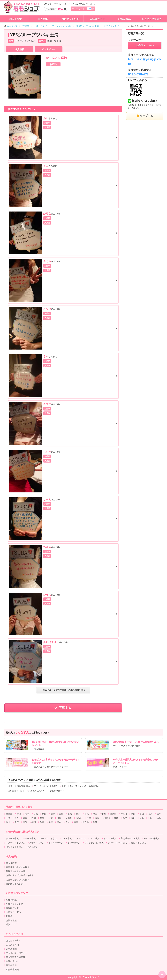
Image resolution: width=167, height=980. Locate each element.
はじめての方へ (13, 940)
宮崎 (76, 822)
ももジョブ (11, 26)
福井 (159, 814)
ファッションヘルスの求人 (45, 786)
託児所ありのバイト (36, 791)
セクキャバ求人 (56, 843)
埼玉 (95, 814)
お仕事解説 (11, 900)
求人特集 (43, 19)
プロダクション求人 (94, 843)
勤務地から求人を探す (17, 871)
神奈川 (124, 814)
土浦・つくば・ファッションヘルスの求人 (79, 786)
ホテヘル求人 (29, 838)
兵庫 (89, 818)
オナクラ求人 (110, 838)
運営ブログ (11, 924)
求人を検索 (11, 863)
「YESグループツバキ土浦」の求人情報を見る (63, 690)
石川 (150, 814)
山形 (53, 814)
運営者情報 (11, 965)
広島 (142, 818)
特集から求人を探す (16, 884)
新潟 (133, 814)
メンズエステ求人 (15, 847)
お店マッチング (70, 19)
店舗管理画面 (12, 969)
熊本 (59, 822)
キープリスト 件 (83, 9)
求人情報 (20, 49)
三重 (51, 818)
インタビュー (49, 49)
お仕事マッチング (15, 904)
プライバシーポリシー (17, 953)
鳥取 (116, 818)
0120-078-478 (138, 74)
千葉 (104, 814)
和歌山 (107, 818)
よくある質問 (12, 945)
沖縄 (95, 822)
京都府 (69, 818)
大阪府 (79, 818)
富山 (142, 814)
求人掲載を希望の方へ (17, 957)
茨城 (70, 814)
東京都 (113, 814)
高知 (25, 822)
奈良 (97, 818)
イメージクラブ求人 (16, 843)
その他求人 (33, 847)
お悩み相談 (11, 920)
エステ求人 (66, 838)
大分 (68, 822)
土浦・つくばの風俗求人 (18, 786)
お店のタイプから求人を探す (20, 875)
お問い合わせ (12, 961)
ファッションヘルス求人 (88, 838)
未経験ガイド (97, 19)
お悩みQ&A (124, 19)
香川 (8, 822)
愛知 (42, 818)
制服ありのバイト (57, 791)
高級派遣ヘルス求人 (130, 838)
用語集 (9, 916)
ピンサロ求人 (74, 843)
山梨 (8, 818)
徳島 (159, 818)
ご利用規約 (11, 949)
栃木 (78, 814)
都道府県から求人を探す (18, 867)
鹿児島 (86, 822)
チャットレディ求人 (117, 843)
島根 (125, 818)
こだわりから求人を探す (18, 880)
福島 (61, 814)
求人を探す (16, 19)
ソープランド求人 (48, 838)
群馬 (87, 814)
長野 (17, 818)
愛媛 (17, 822)
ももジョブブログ (152, 19)
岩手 (27, 814)
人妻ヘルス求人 (37, 843)
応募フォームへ (145, 45)
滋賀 (59, 818)
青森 (19, 814)
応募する (63, 708)
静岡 (34, 818)
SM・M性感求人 (152, 838)
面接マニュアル (13, 912)
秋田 (44, 814)
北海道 (9, 814)
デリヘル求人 (12, 838)
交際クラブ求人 (139, 843)
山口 (150, 818)
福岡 (34, 822)
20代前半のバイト (16, 791)
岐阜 (25, 818)
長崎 (51, 822)
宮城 (36, 814)
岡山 (133, 818)
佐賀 (42, 822)
